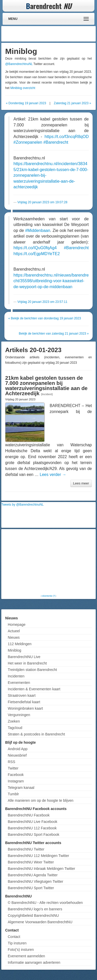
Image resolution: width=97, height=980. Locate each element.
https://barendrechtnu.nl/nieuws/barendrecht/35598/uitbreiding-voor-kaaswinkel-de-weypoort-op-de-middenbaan (51, 281)
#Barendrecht (56, 142)
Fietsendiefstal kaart (24, 702)
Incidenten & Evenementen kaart (34, 689)
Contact (14, 937)
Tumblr (13, 794)
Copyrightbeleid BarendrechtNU (33, 916)
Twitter (13, 768)
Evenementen (19, 683)
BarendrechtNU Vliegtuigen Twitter (36, 881)
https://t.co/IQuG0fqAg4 (35, 248)
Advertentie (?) (48, 596)
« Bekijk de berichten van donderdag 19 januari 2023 (45, 318)
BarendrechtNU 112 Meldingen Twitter (38, 856)
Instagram (16, 781)
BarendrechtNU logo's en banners (35, 909)
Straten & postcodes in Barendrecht (36, 734)
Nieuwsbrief (17, 755)
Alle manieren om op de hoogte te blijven (41, 800)
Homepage (17, 625)
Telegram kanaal (21, 788)
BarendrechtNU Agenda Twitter (33, 875)
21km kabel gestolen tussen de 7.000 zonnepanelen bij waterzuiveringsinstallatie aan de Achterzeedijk (46, 386)
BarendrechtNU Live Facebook (32, 822)
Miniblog (14, 650)
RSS (12, 762)
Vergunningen (19, 715)
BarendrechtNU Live (24, 657)
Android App (18, 749)
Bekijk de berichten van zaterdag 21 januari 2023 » (54, 334)
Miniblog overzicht (23, 88)
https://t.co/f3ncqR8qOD (67, 137)
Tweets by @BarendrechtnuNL (23, 505)
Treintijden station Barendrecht (32, 670)
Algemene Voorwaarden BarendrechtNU (40, 922)
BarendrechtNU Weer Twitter (31, 862)
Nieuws (14, 637)
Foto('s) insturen (21, 950)
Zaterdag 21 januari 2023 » (72, 103)
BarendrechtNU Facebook (29, 815)
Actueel (14, 631)
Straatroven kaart (22, 695)
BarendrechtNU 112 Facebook (32, 828)
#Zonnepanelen (28, 142)
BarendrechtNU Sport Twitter (31, 888)
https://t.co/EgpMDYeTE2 (37, 254)
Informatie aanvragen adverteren (34, 962)
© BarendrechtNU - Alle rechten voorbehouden (45, 903)
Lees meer (81, 483)
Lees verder (53, 475)
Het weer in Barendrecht (27, 663)
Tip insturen (17, 943)
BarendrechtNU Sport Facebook (33, 835)
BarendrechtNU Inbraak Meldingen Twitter (41, 869)
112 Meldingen (20, 644)
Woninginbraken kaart (25, 708)
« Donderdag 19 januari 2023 (26, 103)
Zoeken (14, 721)
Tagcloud (15, 728)
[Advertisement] (53, 34)
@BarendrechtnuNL (19, 64)
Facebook (16, 775)
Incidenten (16, 676)
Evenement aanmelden (26, 956)
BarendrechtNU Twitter (26, 849)
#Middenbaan (38, 230)
